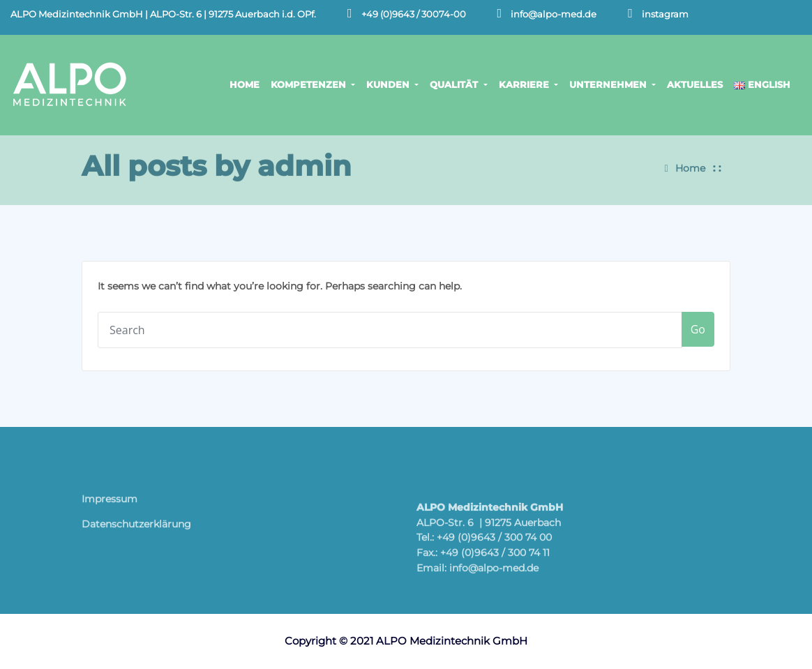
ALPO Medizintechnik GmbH (452, 641)
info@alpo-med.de (554, 14)
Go (698, 329)
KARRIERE (528, 84)
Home (690, 165)
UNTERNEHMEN (612, 84)
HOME (245, 84)
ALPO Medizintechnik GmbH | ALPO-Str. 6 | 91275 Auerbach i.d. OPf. (163, 14)
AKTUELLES (695, 84)
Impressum (110, 504)
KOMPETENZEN (313, 84)
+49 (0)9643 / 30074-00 (414, 14)
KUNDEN (392, 84)
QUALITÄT (458, 84)
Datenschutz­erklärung (136, 528)
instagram (665, 14)
